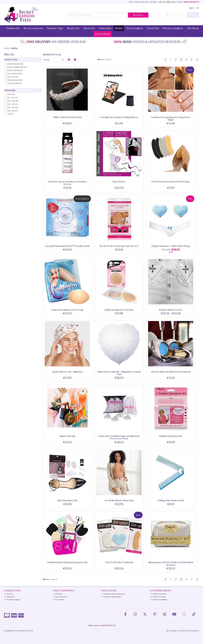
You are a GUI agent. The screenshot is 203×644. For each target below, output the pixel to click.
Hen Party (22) (13, 77)
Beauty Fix (73, 28)
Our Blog (153, 2)
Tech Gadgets (135, 28)
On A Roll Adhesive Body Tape (119, 500)
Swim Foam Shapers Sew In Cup (67, 310)
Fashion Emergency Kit (171, 436)
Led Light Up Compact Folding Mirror (119, 117)
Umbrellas (105, 28)
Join (198, 8)
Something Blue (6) (15, 83)
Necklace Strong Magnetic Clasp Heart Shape (171, 118)
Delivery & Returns (142, 2)
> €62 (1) (10, 114)
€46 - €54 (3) (12, 111)
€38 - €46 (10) (13, 107)
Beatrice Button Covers (171, 310)
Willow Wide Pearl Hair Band (67, 117)
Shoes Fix (89, 28)
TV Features (59, 600)
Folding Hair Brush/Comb (171, 500)
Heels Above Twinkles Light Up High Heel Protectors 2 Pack (119, 437)
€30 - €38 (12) (13, 104)
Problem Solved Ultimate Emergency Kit (67, 562)
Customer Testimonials (112, 597)
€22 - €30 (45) (13, 101)
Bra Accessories (33, 28)
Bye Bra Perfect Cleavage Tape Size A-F (119, 246)
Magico (175, 631)
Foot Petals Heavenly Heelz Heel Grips (171, 182)
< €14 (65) (11, 94)
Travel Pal (153, 28)
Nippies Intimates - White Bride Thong (171, 246)
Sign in (192, 8)
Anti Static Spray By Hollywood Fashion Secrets (67, 183)
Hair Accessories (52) (15, 73)
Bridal (119, 28)
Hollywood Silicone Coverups (119, 310)
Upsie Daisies (119, 182)
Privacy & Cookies (158, 597)
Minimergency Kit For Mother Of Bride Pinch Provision (171, 564)
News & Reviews (60, 597)
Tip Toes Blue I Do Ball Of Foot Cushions (171, 372)
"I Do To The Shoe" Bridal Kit (119, 562)
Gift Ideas (193, 28)
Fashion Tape (55, 28)
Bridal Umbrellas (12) (15, 70)
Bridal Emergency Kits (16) (17, 67)
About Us (9, 594)
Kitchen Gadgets (173, 28)
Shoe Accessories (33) (15, 80)
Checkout (193, 15)
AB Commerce (194, 631)
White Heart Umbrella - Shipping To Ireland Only (119, 373)
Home (131, 2)
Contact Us (162, 2)
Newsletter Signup (12, 600)
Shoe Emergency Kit (67, 500)
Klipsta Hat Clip (67, 436)
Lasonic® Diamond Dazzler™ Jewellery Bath (67, 246)
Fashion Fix (13, 28)
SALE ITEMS (103, 34)
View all (109, 60)
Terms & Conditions (159, 600)
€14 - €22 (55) (12, 98)
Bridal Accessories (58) (15, 64)
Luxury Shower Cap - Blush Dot (67, 372)
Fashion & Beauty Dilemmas (113, 594)
